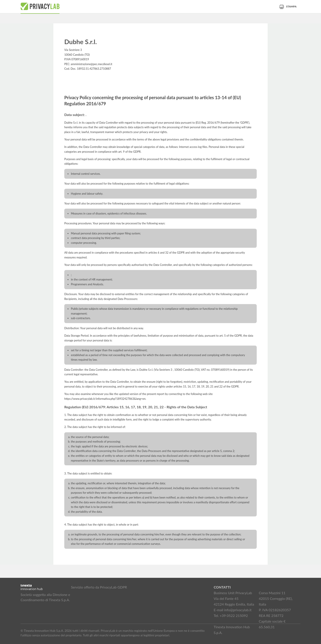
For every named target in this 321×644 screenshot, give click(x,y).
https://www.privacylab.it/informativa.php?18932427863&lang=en (105, 399)
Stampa (288, 6)
